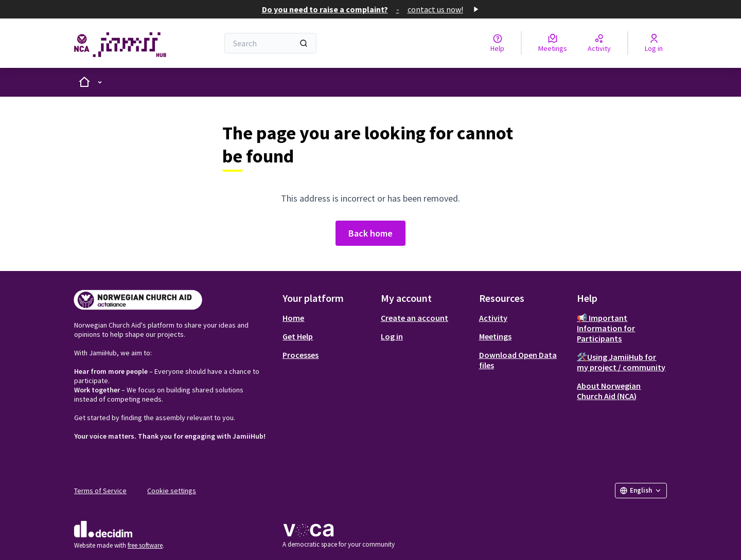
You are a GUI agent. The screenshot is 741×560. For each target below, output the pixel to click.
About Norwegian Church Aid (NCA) (609, 391)
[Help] (497, 43)
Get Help (298, 336)
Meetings (495, 336)
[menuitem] (328, 318)
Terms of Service (100, 491)
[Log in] (654, 43)
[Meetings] (553, 43)
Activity (493, 318)
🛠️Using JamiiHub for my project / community (621, 362)
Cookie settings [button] (172, 491)
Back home (370, 233)
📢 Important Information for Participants (606, 328)
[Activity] (599, 43)
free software (145, 545)
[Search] (270, 43)
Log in (392, 336)
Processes (301, 355)
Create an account (414, 318)
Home (293, 318)
